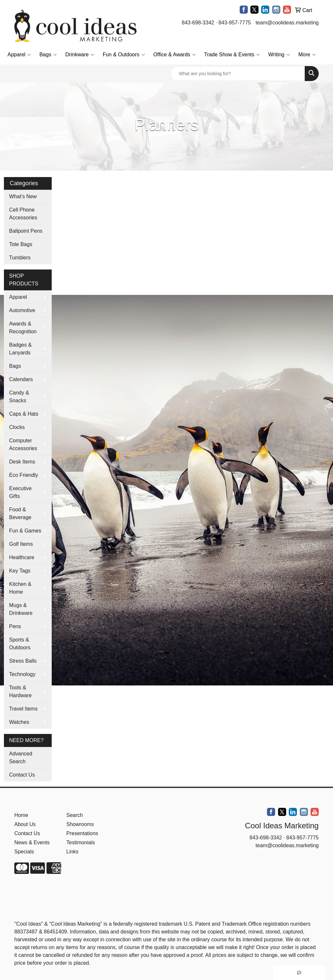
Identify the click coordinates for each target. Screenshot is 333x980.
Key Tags (20, 571)
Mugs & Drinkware (21, 609)
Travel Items (23, 709)
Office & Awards (175, 55)
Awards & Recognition (23, 328)
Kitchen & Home (20, 588)
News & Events (32, 842)
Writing (279, 55)
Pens (15, 626)
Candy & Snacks (19, 397)
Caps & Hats (24, 414)
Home (21, 815)
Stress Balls (23, 661)
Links (72, 852)
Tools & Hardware (20, 691)
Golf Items (21, 544)
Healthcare (22, 557)
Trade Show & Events (232, 55)
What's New (23, 196)
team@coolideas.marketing (287, 23)
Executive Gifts (20, 492)
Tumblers (20, 258)
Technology (22, 674)
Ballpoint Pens (26, 231)
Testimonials (81, 842)
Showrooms (80, 824)
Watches (19, 722)
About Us (25, 824)
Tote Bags (21, 244)
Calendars (21, 379)
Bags (48, 55)
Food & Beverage (20, 513)
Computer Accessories (23, 444)
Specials (24, 852)
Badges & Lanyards (20, 349)
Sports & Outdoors (20, 644)
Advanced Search (21, 758)
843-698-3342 (198, 23)
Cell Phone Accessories (23, 214)
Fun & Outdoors (124, 55)
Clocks (17, 427)
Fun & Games (25, 531)
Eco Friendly (24, 475)
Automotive (22, 310)
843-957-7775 (235, 23)
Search (75, 815)
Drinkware (80, 55)
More (307, 55)
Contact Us (22, 775)
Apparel (19, 55)
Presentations (82, 833)
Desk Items (22, 462)
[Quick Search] (238, 74)
